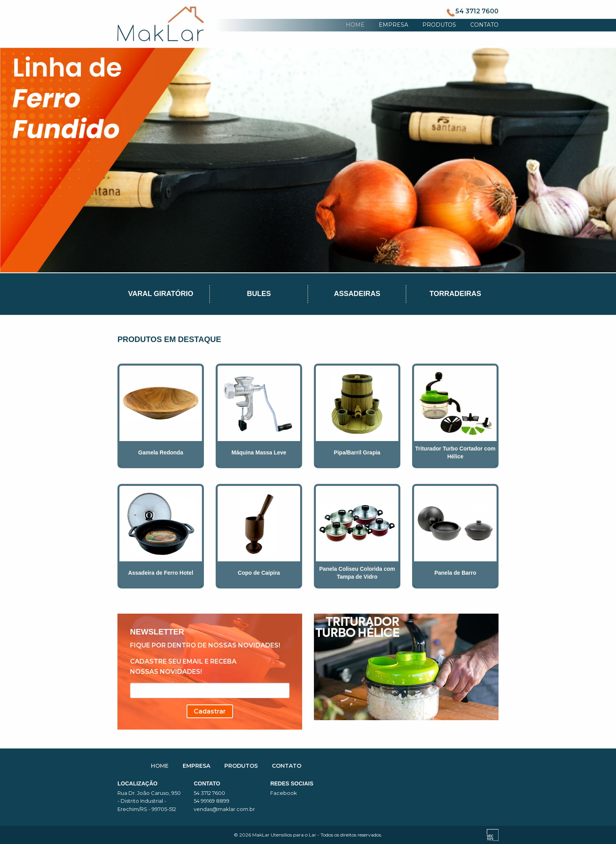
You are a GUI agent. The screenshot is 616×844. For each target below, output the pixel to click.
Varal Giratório (161, 294)
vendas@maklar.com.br (224, 809)
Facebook (284, 793)
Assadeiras (357, 294)
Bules (259, 294)
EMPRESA (393, 25)
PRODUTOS (439, 25)
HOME (355, 25)
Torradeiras (455, 294)
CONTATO (484, 25)
